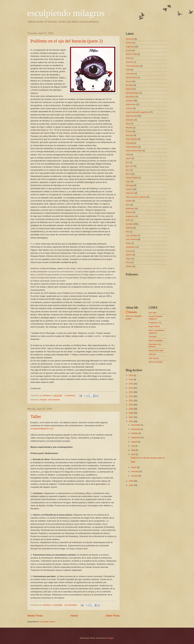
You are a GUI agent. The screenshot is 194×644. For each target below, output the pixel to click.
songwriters (131, 247)
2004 (131, 485)
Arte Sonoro (154, 358)
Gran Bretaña (132, 139)
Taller (36, 416)
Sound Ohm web (156, 350)
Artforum (152, 354)
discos (129, 81)
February (135, 471)
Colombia (130, 74)
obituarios (130, 193)
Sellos (128, 243)
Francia (129, 131)
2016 (131, 379)
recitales (129, 224)
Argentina (130, 47)
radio (128, 220)
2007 (131, 417)
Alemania (130, 39)
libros (128, 174)
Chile (128, 70)
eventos (129, 108)
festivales (130, 120)
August (134, 442)
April (133, 454)
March (134, 467)
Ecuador (129, 85)
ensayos (43, 400)
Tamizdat (152, 337)
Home (74, 616)
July (133, 446)
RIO (128, 232)
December (136, 425)
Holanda (129, 143)
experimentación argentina (137, 112)
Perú (128, 205)
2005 (131, 481)
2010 (131, 405)
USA (128, 262)
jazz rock (130, 166)
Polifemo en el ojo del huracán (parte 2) (67, 41)
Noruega (130, 185)
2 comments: (70, 396)
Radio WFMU (154, 327)
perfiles (129, 201)
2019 (131, 375)
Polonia (129, 212)
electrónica (130, 97)
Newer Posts (35, 616)
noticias (129, 189)
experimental (131, 116)
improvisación (132, 147)
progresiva (130, 216)
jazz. (128, 170)
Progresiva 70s (155, 323)
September (136, 437)
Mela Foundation (156, 340)
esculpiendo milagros (66, 13)
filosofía (129, 128)
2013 (131, 392)
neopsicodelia (132, 178)
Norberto (133, 312)
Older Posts (113, 616)
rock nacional (54, 400)
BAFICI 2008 (131, 54)
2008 (131, 413)
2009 (131, 409)
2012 (131, 396)
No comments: (71, 605)
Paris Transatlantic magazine (157, 331)
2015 (131, 384)
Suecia (129, 251)
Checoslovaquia (133, 66)
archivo (129, 43)
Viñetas (129, 266)
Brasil (128, 58)
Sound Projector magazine (156, 318)
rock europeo (131, 235)
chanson (130, 62)
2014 (131, 388)
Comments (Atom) (47, 622)
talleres (129, 255)
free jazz (130, 135)
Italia (128, 155)
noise (128, 181)
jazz (128, 162)
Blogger (110, 638)
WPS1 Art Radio (156, 362)
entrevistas (130, 104)
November (136, 429)
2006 (131, 421)
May (133, 450)
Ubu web (152, 313)
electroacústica (132, 93)
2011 (131, 401)
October (135, 433)
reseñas (129, 228)
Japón (128, 158)
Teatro (129, 259)
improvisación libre (134, 151)
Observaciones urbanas (136, 197)
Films (128, 124)
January (135, 476)
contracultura (131, 77)
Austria (129, 50)
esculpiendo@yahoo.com (42, 429)
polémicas (130, 208)
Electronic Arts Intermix (155, 345)
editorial (129, 89)
